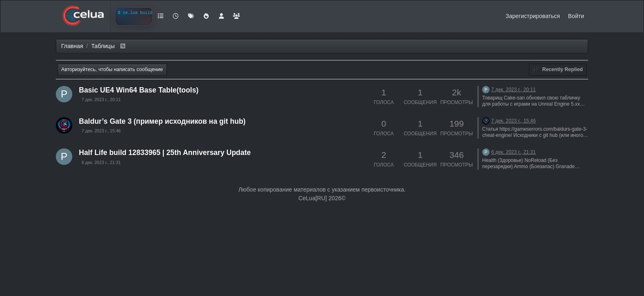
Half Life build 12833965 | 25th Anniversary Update (165, 153)
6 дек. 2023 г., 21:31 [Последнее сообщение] (514, 152)
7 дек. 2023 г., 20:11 (101, 99)
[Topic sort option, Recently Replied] (558, 69)
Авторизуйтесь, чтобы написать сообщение (112, 69)
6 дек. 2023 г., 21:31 (101, 162)
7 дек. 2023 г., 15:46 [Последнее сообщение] (514, 121)
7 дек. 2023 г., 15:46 (101, 131)
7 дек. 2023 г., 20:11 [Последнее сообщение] (514, 90)
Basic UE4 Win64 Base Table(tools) (139, 90)
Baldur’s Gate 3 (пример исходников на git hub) (162, 121)
